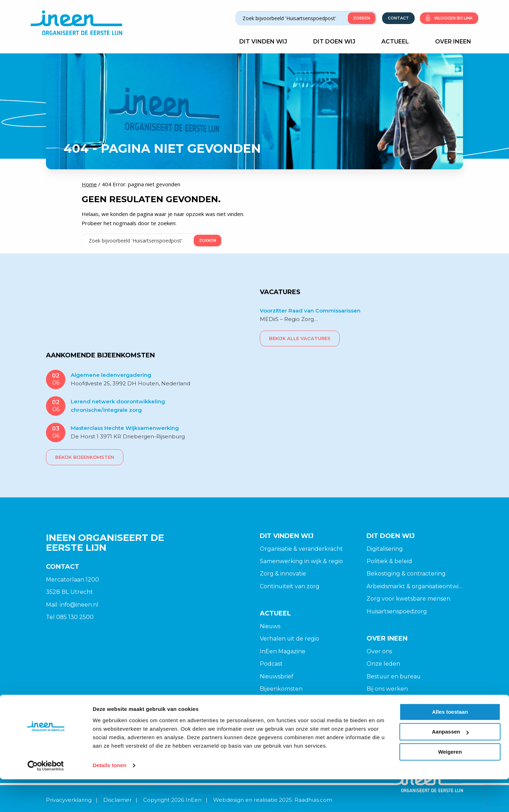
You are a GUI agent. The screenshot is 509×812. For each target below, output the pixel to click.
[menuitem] (308, 626)
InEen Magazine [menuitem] (283, 651)
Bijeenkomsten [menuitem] (281, 689)
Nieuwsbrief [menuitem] (277, 677)
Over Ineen (457, 42)
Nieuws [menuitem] (270, 626)
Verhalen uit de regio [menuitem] (290, 639)
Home (89, 184)
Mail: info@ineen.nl (72, 604)
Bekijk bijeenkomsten (85, 457)
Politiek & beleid (389, 561)
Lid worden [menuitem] (382, 702)
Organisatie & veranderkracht (301, 548)
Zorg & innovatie (283, 574)
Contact (398, 18)
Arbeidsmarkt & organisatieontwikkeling (415, 586)
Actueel (399, 42)
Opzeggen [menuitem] (382, 714)
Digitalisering (385, 548)
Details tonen (109, 798)
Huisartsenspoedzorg (397, 611)
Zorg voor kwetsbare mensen (408, 599)
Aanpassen (450, 764)
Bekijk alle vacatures (300, 338)
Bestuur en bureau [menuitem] (394, 677)
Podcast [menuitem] (271, 664)
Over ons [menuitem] (379, 651)
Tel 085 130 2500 (70, 617)
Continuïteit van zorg (290, 586)
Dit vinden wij (267, 42)
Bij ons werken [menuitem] (387, 689)
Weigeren (450, 785)
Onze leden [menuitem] (383, 664)
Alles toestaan (450, 745)
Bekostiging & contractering (406, 574)
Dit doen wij (338, 42)
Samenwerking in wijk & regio (301, 561)
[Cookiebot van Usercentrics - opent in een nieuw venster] (46, 798)
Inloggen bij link (454, 18)
